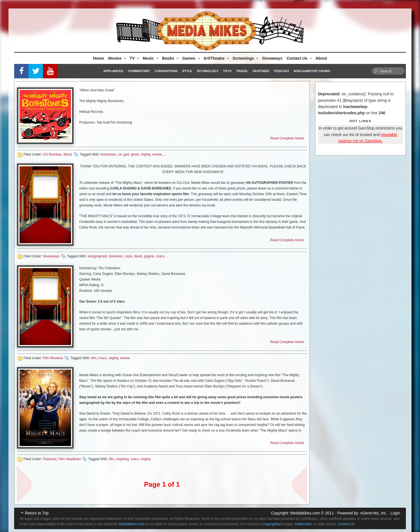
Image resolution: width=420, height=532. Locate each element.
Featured (261, 71)
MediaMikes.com (305, 513)
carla (128, 256)
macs (160, 256)
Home (99, 58)
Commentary (139, 71)
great (135, 154)
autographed (97, 256)
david (138, 256)
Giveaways (272, 58)
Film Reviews (53, 358)
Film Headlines (69, 459)
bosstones (108, 154)
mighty (145, 154)
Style (187, 71)
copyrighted (272, 524)
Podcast (282, 71)
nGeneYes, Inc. (374, 513)
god (126, 154)
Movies (117, 58)
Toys (227, 71)
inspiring (123, 459)
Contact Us (300, 58)
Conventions (166, 71)
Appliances (113, 71)
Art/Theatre (217, 58)
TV (135, 58)
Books (171, 58)
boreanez (116, 256)
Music (151, 58)
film (94, 358)
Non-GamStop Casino (312, 71)
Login (395, 513)
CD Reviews (52, 154)
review (157, 154)
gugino (149, 256)
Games (191, 58)
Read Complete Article (287, 138)
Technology (208, 71)
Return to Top (37, 513)
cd (120, 154)
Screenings (246, 58)
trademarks (303, 524)
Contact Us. (347, 524)
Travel (242, 71)
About (321, 58)
